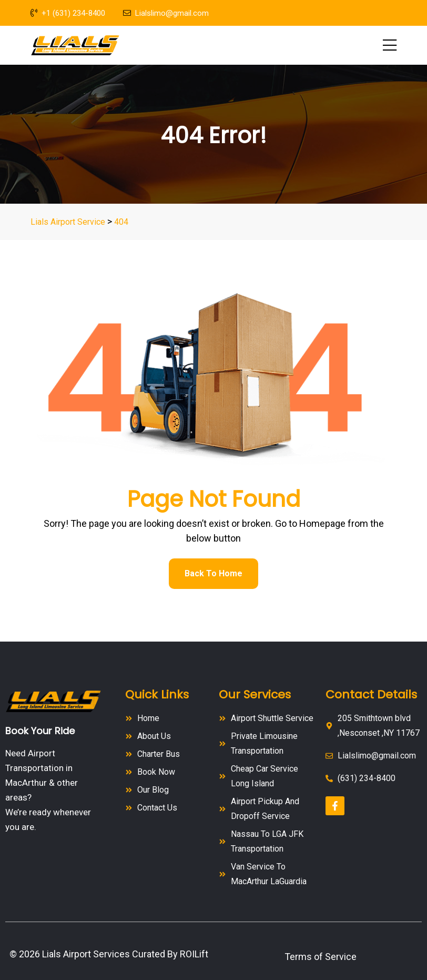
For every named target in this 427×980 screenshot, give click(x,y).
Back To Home (213, 573)
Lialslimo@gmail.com (166, 13)
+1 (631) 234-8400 (68, 13)
